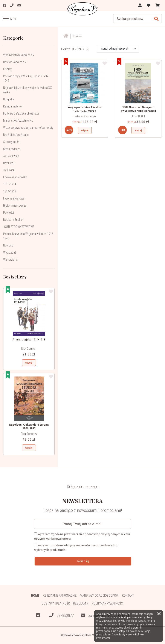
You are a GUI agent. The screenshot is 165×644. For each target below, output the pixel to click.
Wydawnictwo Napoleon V (19, 55)
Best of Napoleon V (15, 62)
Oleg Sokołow (29, 434)
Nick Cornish (29, 349)
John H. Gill (138, 116)
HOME (35, 596)
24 (80, 49)
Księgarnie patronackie (60, 596)
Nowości (8, 245)
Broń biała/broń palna (16, 135)
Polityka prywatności (108, 603)
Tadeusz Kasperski (85, 116)
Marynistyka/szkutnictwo (18, 121)
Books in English (13, 220)
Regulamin (81, 603)
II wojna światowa (14, 198)
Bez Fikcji (9, 163)
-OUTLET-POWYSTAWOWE (19, 227)
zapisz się (83, 561)
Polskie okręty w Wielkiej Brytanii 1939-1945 (26, 78)
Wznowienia (10, 260)
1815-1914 (10, 184)
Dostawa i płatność (56, 603)
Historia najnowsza (15, 206)
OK (159, 614)
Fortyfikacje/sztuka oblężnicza (21, 113)
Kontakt (128, 596)
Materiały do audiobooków (99, 596)
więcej (29, 363)
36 (87, 49)
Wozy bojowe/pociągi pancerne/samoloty (28, 128)
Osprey (7, 69)
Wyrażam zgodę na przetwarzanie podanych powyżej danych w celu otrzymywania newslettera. (82, 536)
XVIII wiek (9, 170)
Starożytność (11, 142)
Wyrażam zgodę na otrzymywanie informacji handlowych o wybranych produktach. (76, 548)
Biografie (8, 99)
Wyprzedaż (10, 252)
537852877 (62, 615)
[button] (118, 49)
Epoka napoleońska (15, 177)
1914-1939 (10, 191)
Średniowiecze (12, 149)
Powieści (8, 213)
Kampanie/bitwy (13, 106)
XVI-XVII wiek (11, 156)
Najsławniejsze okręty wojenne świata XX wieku (27, 90)
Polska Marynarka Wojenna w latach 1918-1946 (29, 236)
